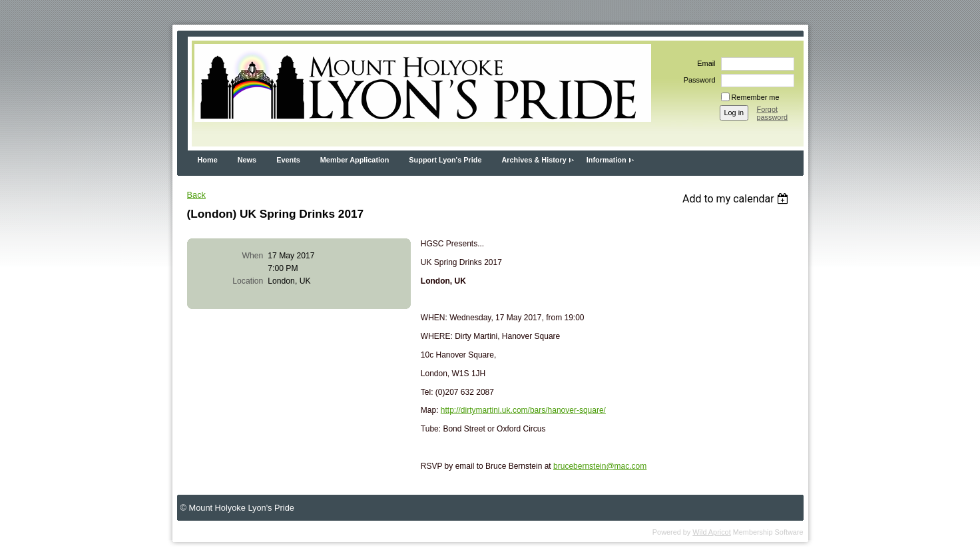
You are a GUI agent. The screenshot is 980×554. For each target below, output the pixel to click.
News (247, 160)
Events (288, 160)
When (253, 256)
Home (208, 160)
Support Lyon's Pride (445, 160)
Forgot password (773, 113)
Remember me (756, 97)
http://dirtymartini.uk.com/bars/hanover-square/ (523, 410)
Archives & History (534, 160)
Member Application (355, 160)
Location (248, 281)
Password (697, 80)
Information (607, 160)
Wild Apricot (711, 532)
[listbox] (737, 199)
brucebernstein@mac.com (600, 466)
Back (196, 195)
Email (704, 63)
